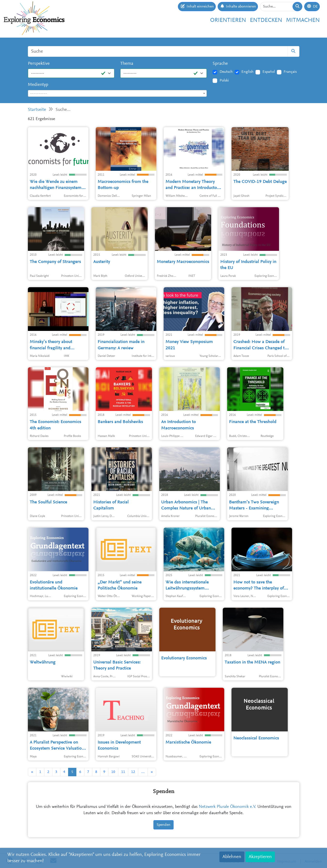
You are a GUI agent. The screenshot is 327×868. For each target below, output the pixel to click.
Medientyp (38, 85)
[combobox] (117, 93)
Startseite (37, 110)
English (247, 72)
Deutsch (226, 72)
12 (133, 772)
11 (123, 772)
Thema (127, 64)
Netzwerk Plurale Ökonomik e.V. (227, 807)
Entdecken (266, 20)
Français (290, 72)
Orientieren (228, 20)
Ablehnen (232, 857)
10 (113, 772)
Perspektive (39, 64)
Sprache (220, 64)
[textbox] (117, 94)
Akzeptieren (260, 857)
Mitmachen (303, 20)
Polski (224, 81)
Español (269, 72)
